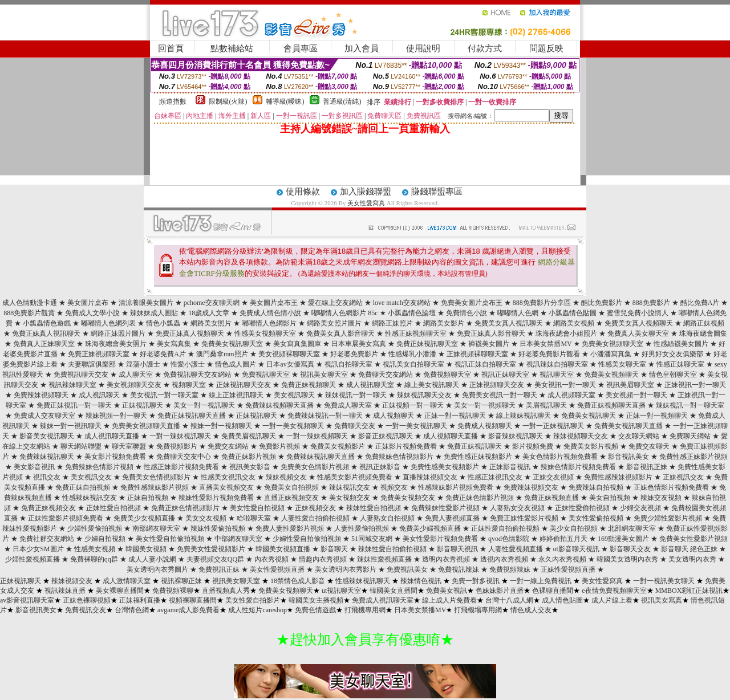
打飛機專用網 (365, 610)
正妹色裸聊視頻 (87, 600)
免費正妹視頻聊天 (309, 385)
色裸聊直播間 (553, 591)
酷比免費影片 (602, 303)
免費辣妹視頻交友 (531, 487)
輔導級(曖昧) (285, 101)
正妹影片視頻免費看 (406, 446)
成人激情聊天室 (127, 581)
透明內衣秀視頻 (446, 559)
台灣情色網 (132, 610)
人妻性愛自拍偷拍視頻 (315, 518)
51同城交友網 (372, 539)
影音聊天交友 (630, 549)
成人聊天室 (136, 375)
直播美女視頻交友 (226, 487)
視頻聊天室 (189, 385)
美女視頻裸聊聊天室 (289, 354)
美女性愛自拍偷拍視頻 (170, 539)
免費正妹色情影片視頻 (480, 498)
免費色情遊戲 (315, 610)
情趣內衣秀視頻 (323, 559)
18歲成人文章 (209, 313)
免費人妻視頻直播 (452, 518)
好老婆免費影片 (354, 354)
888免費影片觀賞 (29, 313)
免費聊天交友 (355, 426)
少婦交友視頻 (640, 508)
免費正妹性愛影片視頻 (524, 518)
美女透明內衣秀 (692, 559)
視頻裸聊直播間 (193, 600)
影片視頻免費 (533, 446)
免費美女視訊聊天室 (232, 344)
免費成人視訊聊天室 (383, 600)
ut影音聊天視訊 (576, 549)
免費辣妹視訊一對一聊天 (325, 416)
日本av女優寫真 (290, 364)
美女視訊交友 (91, 477)
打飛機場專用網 (478, 610)
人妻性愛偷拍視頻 (362, 528)
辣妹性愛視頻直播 (384, 559)
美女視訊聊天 (294, 395)
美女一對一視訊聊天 (204, 405)
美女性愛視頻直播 (277, 569)
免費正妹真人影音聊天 (491, 333)
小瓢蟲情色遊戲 (47, 323)
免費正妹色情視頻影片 (185, 508)
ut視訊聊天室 (341, 591)
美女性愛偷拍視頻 (596, 518)
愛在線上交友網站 (335, 303)
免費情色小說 (467, 313)
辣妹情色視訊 (421, 581)
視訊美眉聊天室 (630, 385)
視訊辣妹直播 (65, 591)
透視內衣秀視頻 (504, 559)
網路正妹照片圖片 (118, 333)
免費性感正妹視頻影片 (478, 457)
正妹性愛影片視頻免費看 (66, 518)
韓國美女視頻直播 (283, 549)
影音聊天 (334, 549)
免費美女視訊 (447, 591)
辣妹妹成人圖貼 (154, 313)
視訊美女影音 (250, 467)
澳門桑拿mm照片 (222, 354)
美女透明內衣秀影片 (346, 569)
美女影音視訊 (34, 467)
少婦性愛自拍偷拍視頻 (307, 539)
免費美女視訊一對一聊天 (500, 395)
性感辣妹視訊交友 (90, 498)
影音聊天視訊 (457, 549)
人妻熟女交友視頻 (517, 508)
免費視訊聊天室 (266, 375)
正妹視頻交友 (315, 508)
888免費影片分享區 (542, 303)
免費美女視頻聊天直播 (146, 426)
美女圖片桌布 (88, 303)
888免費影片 (651, 303)
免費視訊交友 (86, 610)
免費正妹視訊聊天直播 (192, 416)
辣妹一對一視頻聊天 (221, 426)
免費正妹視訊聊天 (474, 446)
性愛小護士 (188, 364)
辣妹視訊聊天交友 (424, 395)
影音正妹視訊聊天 (386, 436)
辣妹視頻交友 (286, 477)
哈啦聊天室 (254, 518)
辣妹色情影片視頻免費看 (578, 467)
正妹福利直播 (140, 600)
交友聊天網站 (639, 436)
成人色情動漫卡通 (30, 303)
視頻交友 (394, 487)
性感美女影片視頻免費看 (355, 477)
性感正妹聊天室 (680, 364)
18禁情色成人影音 (298, 581)
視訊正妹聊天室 (505, 375)
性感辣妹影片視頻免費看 (456, 487)
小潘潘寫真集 (611, 354)
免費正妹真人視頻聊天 (190, 333)
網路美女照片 (211, 323)
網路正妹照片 (392, 323)
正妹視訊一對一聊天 (695, 385)
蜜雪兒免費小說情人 (638, 313)
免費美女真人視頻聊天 (639, 323)
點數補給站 (232, 48)
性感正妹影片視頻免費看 (181, 467)
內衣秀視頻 (271, 559)
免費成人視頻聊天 (485, 426)
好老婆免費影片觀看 (549, 354)
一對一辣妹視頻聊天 (317, 436)
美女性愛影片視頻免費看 (440, 539)
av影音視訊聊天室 (27, 600)
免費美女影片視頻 (591, 446)
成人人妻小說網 (152, 559)
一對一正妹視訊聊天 (553, 426)
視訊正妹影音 (380, 467)
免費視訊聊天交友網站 (197, 375)
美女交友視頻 (206, 518)
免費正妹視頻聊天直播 (611, 405)
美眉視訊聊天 (546, 405)
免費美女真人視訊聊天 (509, 323)
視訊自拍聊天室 (348, 364)
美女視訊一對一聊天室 (164, 395)
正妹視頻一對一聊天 (413, 405)
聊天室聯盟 (129, 446)
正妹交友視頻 (553, 477)
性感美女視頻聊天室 (265, 333)
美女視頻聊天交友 (134, 385)
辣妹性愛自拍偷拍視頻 (392, 549)
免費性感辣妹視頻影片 (618, 477)
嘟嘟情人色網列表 (108, 323)
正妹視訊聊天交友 (244, 385)
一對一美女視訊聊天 (416, 426)
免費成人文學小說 (92, 313)
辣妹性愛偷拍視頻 (218, 528)
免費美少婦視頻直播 (430, 528)
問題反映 (546, 48)
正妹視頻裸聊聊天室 (477, 354)
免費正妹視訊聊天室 (427, 344)
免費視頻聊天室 (447, 375)
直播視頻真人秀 (226, 591)
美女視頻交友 (350, 498)
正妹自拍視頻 (148, 498)
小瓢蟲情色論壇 (412, 313)
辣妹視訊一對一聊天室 (690, 405)
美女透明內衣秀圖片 (157, 569)
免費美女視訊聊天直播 (628, 426)
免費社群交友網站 (47, 539)
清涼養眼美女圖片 (146, 303)
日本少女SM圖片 (38, 549)
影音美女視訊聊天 (47, 436)
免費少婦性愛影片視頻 (668, 518)
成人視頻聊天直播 (451, 436)
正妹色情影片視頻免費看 (671, 487)
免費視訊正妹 (219, 569)
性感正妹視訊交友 (495, 477)
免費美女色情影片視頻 (315, 467)
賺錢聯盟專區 (437, 192)
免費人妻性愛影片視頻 (290, 528)
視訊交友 (47, 477)
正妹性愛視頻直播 (568, 569)
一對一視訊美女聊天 (664, 581)
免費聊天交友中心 (184, 457)
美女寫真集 (174, 344)
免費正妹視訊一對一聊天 (74, 405)
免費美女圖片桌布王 (472, 303)
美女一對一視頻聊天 (485, 405)
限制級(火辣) (228, 101)
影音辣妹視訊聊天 (516, 436)
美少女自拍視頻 (574, 528)
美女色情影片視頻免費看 (560, 457)
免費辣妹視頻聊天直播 (279, 405)
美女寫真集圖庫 (297, 344)
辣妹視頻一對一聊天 (116, 416)
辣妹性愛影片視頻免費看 (216, 498)
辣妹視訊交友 (350, 487)
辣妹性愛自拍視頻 (374, 508)
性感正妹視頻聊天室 (416, 333)
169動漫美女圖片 (623, 539)
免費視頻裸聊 (173, 591)
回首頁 (171, 48)
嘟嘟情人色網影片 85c (344, 313)
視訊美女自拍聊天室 (413, 364)
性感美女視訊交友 (228, 477)
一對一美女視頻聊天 (293, 426)
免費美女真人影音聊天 (340, 333)
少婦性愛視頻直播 (33, 559)
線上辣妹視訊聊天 (524, 416)
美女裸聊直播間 (120, 591)
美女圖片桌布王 (274, 303)
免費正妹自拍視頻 (83, 487)
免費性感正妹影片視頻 (693, 457)
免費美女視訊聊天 (589, 416)
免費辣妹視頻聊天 (41, 395)
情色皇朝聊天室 (673, 375)
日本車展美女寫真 (359, 344)
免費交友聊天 (649, 446)
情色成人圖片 (236, 364)
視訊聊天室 (557, 375)
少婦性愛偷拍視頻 (95, 528)
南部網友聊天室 (156, 528)
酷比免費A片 (700, 303)
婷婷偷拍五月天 (563, 539)
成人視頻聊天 (394, 416)
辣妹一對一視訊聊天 (71, 426)
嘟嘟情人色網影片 (269, 323)
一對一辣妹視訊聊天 (180, 436)
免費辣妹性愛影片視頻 (445, 508)
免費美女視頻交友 (408, 498)
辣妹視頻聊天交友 (581, 436)
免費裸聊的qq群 (94, 559)
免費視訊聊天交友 (81, 375)
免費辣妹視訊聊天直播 (321, 457)
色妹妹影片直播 (500, 591)
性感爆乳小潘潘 (412, 354)
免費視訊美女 (407, 569)
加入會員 (362, 48)
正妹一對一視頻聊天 (657, 416)
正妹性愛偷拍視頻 (582, 508)
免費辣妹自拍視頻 (596, 487)
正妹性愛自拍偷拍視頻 (505, 528)
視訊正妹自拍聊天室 (485, 364)
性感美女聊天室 (622, 364)
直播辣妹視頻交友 (430, 477)
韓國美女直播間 (394, 591)
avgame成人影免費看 (188, 610)
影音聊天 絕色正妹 (689, 549)
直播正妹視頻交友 (291, 498)
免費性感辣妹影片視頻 (155, 487)
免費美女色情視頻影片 (156, 477)
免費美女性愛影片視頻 (693, 539)
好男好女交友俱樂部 (672, 354)
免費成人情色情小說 (270, 313)
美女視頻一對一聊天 (636, 395)
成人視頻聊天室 (571, 395)
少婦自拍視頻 (105, 539)
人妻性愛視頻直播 (516, 549)
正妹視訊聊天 (143, 405)
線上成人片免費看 (449, 600)
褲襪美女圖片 (489, 344)
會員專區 (301, 48)
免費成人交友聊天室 (44, 416)
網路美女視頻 (574, 323)
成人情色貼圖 (562, 600)
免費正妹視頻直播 (551, 498)
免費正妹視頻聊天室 (99, 354)
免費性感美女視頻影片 (445, 467)
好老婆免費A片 (163, 354)
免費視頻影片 (177, 446)
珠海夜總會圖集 (703, 333)
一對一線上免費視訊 (541, 581)
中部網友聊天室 (238, 539)
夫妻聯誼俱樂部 (92, 364)
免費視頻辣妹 (510, 569)
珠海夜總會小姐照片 (566, 333)
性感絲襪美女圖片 (681, 344)
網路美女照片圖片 (334, 323)
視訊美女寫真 (662, 600)
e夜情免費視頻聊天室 (614, 591)
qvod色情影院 (509, 539)
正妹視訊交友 (683, 477)
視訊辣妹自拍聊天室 (557, 364)
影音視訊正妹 (647, 467)
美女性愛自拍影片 (253, 600)
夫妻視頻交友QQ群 (215, 559)
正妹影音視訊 (510, 467)
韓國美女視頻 (146, 549)
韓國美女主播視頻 (316, 600)
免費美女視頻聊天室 (613, 344)
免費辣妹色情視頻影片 (399, 457)
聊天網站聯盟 (81, 446)
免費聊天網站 (690, 436)
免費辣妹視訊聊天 (47, 457)
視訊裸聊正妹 (181, 581)
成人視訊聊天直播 (112, 436)
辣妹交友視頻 (661, 498)
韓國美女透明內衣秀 (627, 559)
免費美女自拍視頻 (291, 487)
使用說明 (423, 48)
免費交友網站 (228, 446)
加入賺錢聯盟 (366, 192)
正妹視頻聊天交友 (497, 385)
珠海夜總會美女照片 (116, 344)
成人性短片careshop (257, 610)
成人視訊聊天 (99, 395)
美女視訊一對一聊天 (565, 385)
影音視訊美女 (628, 457)
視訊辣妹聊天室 (72, 385)
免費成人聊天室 (348, 405)
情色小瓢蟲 (163, 323)
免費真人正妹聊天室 (44, 344)
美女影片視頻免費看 (115, 457)
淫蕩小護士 (143, 364)
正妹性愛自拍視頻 (113, 508)
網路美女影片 (444, 323)
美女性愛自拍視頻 (257, 508)
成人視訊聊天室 (370, 385)
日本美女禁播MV (546, 344)
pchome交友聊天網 (212, 303)
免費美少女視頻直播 (144, 518)
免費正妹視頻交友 (48, 508)
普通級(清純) (342, 101)
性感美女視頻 (95, 549)
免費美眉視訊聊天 (249, 436)
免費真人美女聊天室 (638, 333)
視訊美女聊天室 (324, 375)
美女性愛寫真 (366, 203)
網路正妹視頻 (704, 323)
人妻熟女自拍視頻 (387, 518)
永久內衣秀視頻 (562, 559)
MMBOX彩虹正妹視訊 (689, 591)
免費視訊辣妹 (459, 569)
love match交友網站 (402, 303)
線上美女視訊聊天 (432, 385)
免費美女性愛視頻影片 (211, 549)
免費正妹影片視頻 (249, 457)
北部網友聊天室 (632, 528)
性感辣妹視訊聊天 (363, 581)
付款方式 (485, 48)
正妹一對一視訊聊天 (455, 416)
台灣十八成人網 (509, 600)
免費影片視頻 (279, 446)
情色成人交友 (531, 610)
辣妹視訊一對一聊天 (356, 395)
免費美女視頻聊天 (611, 375)
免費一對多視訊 (476, 581)
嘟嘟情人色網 (518, 313)
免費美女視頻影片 (338, 446)
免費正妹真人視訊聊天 (46, 333)
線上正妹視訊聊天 (236, 395)
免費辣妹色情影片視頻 (99, 467)
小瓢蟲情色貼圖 (573, 313)
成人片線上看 (612, 600)
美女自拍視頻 (610, 498)
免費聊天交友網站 (386, 375)
